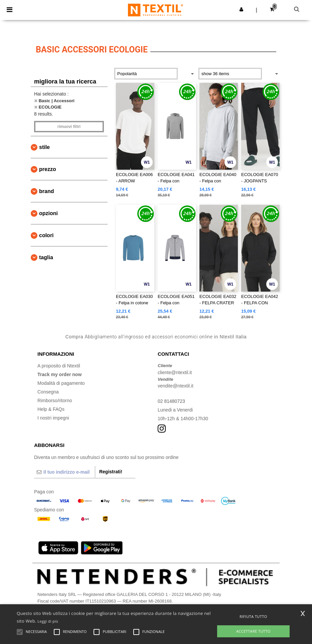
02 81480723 (171, 401)
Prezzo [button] (48, 169)
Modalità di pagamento (61, 383)
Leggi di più (48, 621)
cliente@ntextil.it (175, 372)
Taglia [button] (46, 257)
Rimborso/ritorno (55, 400)
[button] (241, 9)
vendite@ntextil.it (176, 386)
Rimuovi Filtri (69, 127)
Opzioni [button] (48, 213)
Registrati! (111, 472)
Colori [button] (46, 235)
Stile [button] (44, 147)
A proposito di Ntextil (59, 366)
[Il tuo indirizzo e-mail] (64, 472)
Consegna (48, 392)
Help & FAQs (51, 409)
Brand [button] (46, 191)
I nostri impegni (53, 418)
